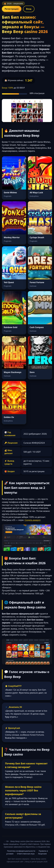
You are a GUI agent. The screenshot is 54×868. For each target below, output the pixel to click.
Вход (29, 9)
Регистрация (12, 9)
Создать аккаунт (32, 520)
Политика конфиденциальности (21, 851)
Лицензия (42, 854)
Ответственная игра (26, 854)
